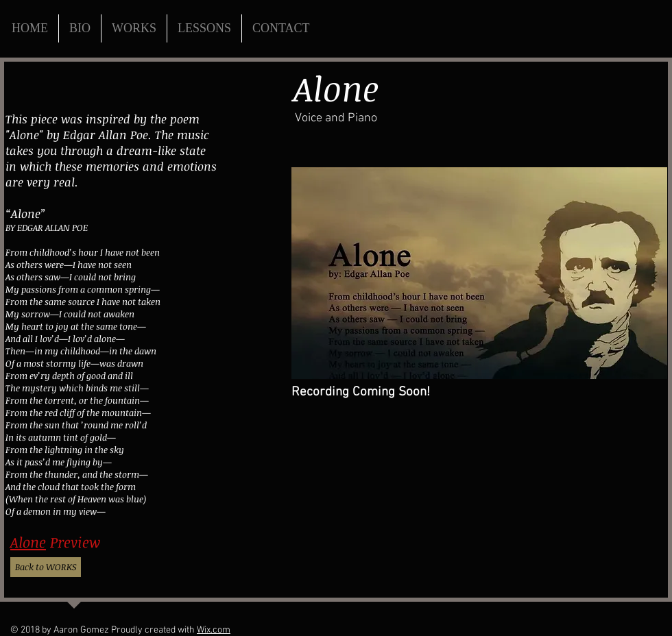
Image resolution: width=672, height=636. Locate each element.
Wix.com (214, 630)
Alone (28, 542)
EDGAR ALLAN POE (52, 228)
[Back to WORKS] (46, 567)
